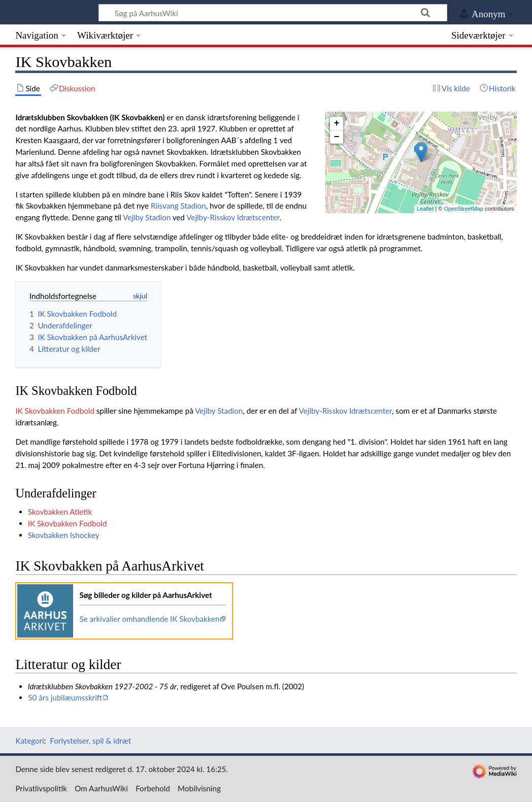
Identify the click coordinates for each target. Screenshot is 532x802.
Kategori (29, 741)
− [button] (337, 137)
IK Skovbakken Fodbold (55, 411)
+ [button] (337, 123)
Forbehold (153, 788)
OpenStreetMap (463, 209)
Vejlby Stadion (147, 217)
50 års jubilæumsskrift (65, 697)
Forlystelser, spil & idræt (90, 741)
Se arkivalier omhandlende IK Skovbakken (149, 619)
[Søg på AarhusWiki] (273, 13)
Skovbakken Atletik (60, 512)
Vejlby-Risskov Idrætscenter (233, 217)
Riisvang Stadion (178, 206)
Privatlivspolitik (41, 788)
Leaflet (425, 209)
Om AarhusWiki (101, 788)
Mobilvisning (199, 788)
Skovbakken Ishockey (64, 535)
